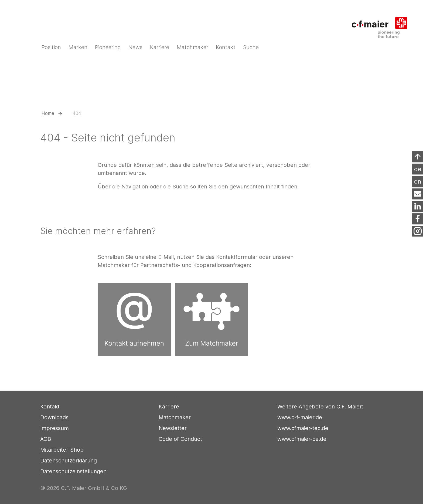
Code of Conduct (180, 439)
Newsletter (173, 428)
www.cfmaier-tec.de (303, 428)
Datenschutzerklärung (69, 461)
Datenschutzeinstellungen (73, 471)
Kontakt (50, 407)
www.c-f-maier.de (300, 417)
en (418, 181)
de (418, 169)
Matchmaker (175, 417)
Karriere (169, 407)
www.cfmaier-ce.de (302, 439)
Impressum (54, 428)
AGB (46, 439)
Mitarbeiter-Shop (62, 450)
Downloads (54, 417)
